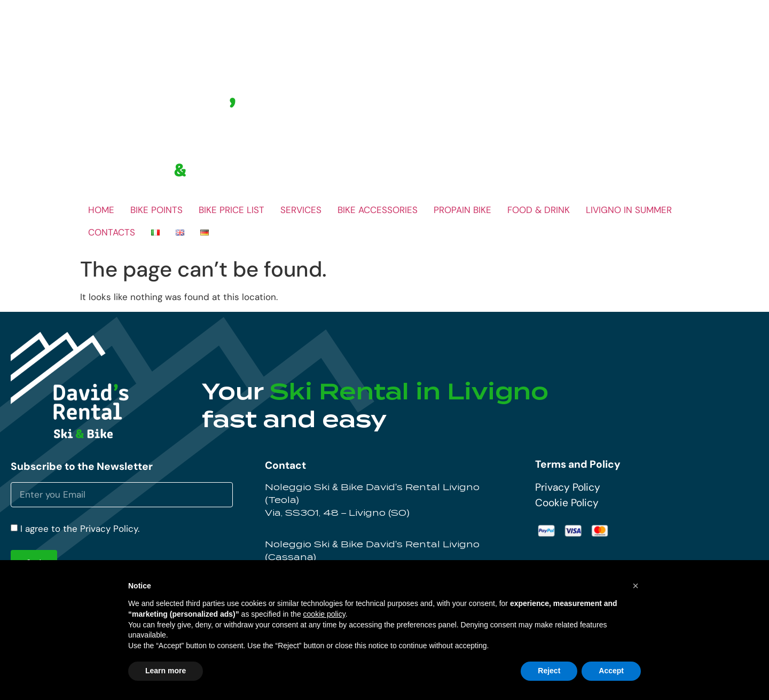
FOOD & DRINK (539, 210)
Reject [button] (549, 671)
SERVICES (301, 210)
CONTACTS (112, 232)
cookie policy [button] (324, 614)
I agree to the (80, 529)
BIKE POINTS (156, 210)
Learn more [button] (166, 671)
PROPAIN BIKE (462, 210)
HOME (101, 210)
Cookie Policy (567, 503)
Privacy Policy (568, 487)
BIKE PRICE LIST (232, 210)
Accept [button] (611, 671)
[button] (635, 586)
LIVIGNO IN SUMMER (629, 210)
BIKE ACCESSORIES (378, 210)
